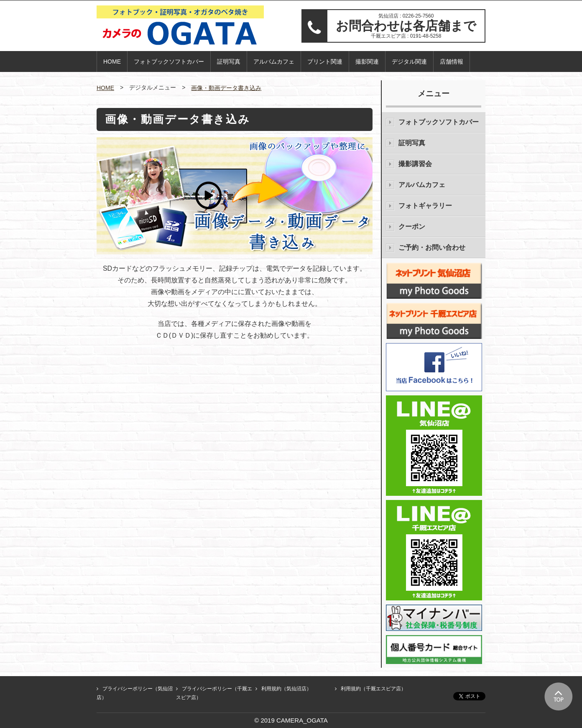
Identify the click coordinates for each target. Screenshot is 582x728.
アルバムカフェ (274, 62)
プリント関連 (325, 62)
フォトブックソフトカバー (169, 62)
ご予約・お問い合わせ (432, 247)
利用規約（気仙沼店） (286, 689)
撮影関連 (367, 62)
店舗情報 (452, 62)
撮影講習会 (415, 164)
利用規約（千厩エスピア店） (373, 689)
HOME (112, 62)
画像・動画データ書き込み (226, 88)
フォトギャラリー (425, 206)
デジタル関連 (409, 62)
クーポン (412, 227)
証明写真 (229, 62)
